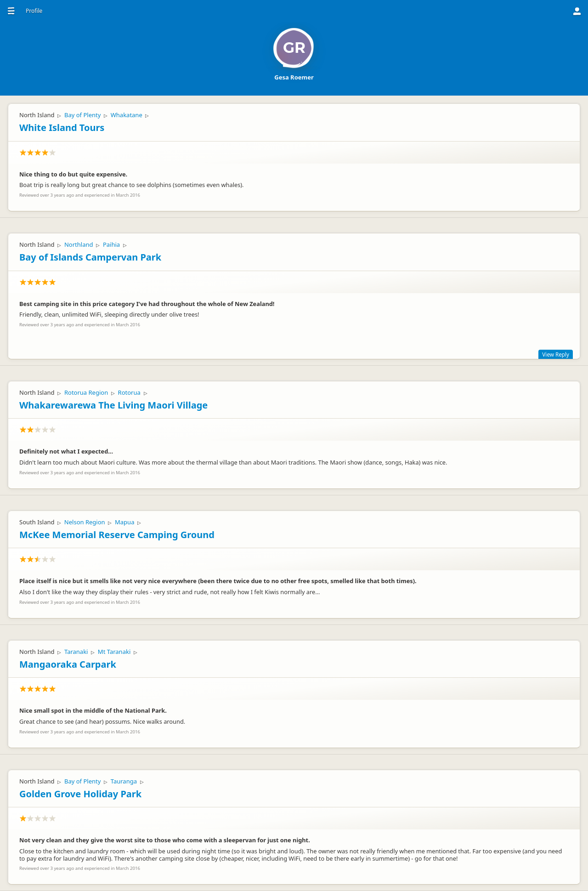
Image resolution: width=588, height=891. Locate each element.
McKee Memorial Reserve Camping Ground (117, 535)
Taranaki (76, 652)
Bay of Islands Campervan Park (90, 257)
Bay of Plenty (82, 115)
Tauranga (124, 781)
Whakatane (127, 115)
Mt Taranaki (114, 652)
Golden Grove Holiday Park (80, 794)
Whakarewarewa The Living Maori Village (113, 405)
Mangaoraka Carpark (68, 664)
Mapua (124, 522)
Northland (79, 244)
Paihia (111, 244)
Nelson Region (85, 522)
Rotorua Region (86, 392)
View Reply (556, 354)
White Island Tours (62, 128)
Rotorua (129, 392)
